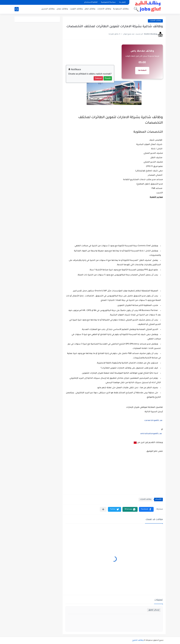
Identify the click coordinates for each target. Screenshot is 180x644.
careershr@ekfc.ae (153, 421)
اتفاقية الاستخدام (91, 2)
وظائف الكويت (76, 9)
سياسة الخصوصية (108, 2)
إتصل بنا (122, 2)
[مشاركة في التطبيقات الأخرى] (103, 509)
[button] (146, 509)
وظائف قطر (90, 9)
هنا (135, 443)
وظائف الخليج (138, 640)
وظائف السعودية (121, 9)
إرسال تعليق (154, 610)
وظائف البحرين (48, 9)
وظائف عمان (62, 9)
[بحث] (17, 9)
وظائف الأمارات (104, 9)
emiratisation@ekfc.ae (151, 434)
